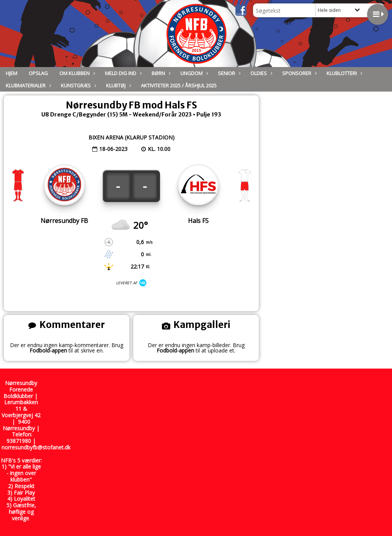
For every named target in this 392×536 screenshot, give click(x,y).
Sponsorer (299, 73)
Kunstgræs (78, 85)
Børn (160, 73)
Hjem (11, 73)
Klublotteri (344, 73)
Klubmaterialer (28, 85)
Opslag (38, 73)
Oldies (261, 73)
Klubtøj (118, 85)
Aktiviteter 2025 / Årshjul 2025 (179, 85)
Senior (228, 73)
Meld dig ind (122, 73)
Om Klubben (76, 73)
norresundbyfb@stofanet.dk (36, 447)
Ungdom (193, 73)
